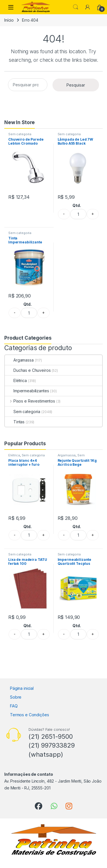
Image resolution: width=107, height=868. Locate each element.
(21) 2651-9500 (51, 736)
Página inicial (22, 688)
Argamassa (19, 360)
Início (9, 20)
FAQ (14, 706)
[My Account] (88, 7)
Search (76, 7)
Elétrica (16, 380)
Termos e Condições (29, 715)
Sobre (16, 697)
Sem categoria (20, 134)
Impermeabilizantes (27, 391)
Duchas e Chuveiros (28, 370)
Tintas (15, 422)
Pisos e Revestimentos (30, 401)
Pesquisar (76, 85)
